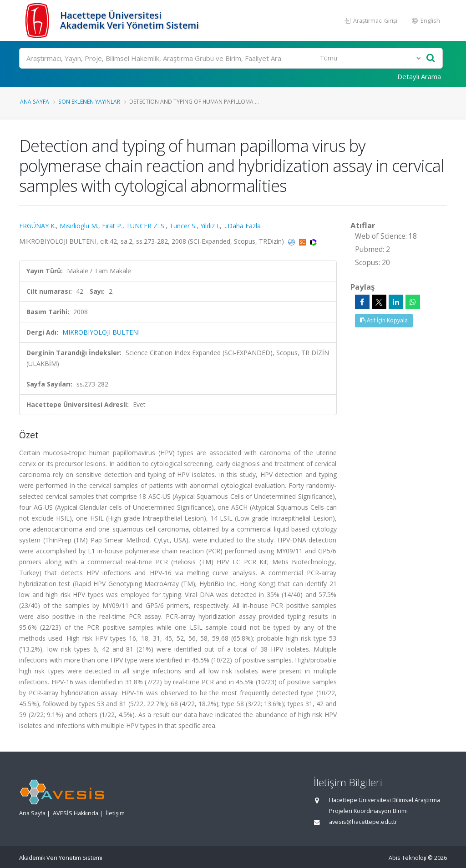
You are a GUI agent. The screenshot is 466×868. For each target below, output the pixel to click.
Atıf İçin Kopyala (384, 320)
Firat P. (112, 226)
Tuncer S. (183, 226)
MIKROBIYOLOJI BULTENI (101, 332)
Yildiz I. (210, 226)
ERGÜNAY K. (38, 226)
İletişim (115, 813)
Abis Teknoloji (408, 858)
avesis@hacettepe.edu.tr (363, 822)
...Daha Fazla (242, 226)
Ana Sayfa (35, 101)
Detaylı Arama (419, 76)
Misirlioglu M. (79, 226)
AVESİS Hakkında (76, 813)
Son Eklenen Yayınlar (89, 101)
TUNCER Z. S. (146, 226)
